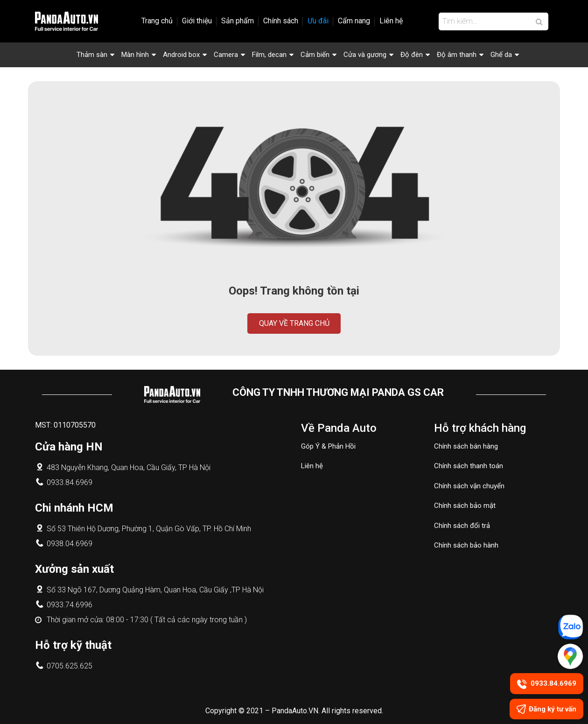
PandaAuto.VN (295, 711)
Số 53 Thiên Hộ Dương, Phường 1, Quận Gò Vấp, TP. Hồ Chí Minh (149, 529)
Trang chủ (157, 21)
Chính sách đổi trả (462, 526)
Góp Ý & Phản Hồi (328, 446)
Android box (181, 55)
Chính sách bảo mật (465, 506)
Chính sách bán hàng (466, 446)
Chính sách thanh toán (469, 466)
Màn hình (135, 55)
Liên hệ (391, 21)
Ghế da (501, 55)
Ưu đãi (318, 21)
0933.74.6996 (70, 605)
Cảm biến (315, 55)
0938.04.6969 (70, 544)
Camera (226, 55)
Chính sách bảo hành (466, 545)
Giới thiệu (197, 21)
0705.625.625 (70, 666)
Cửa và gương (365, 55)
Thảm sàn (92, 55)
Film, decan (269, 55)
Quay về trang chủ (294, 323)
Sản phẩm (238, 21)
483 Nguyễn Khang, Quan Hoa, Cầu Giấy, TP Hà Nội (129, 467)
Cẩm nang (354, 21)
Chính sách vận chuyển (469, 486)
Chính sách (281, 21)
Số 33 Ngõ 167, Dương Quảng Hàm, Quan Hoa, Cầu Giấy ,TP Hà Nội (155, 590)
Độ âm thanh (457, 55)
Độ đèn (412, 55)
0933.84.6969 (70, 482)
